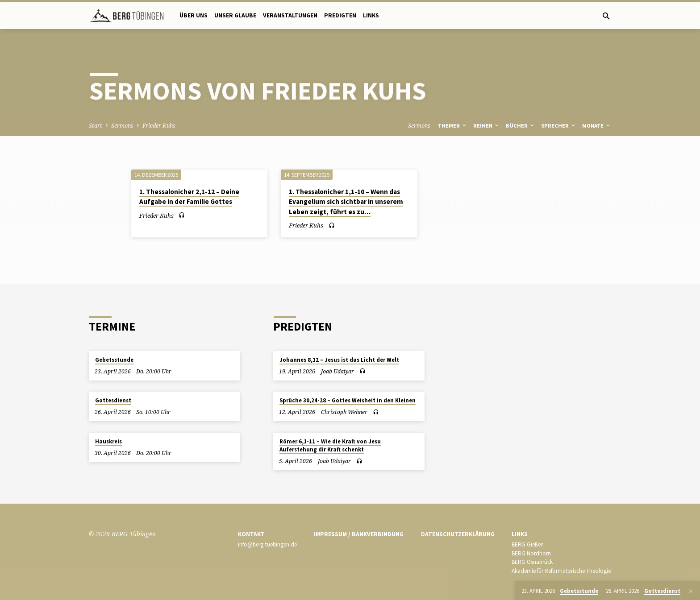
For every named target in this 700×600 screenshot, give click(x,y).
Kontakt (251, 534)
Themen (453, 126)
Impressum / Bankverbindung (359, 534)
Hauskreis (108, 441)
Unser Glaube (235, 15)
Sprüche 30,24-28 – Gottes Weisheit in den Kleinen (348, 400)
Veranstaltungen (290, 15)
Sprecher (559, 126)
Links (371, 15)
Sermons (122, 126)
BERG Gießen (528, 544)
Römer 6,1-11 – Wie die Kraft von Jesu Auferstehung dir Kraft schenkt (330, 445)
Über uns (194, 15)
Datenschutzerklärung (458, 534)
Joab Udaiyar (337, 371)
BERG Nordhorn (531, 553)
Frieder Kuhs (159, 126)
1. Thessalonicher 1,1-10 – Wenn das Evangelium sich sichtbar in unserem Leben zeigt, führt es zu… (346, 202)
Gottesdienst (113, 400)
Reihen (487, 126)
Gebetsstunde (114, 360)
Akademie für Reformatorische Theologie (561, 571)
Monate (597, 126)
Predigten (340, 15)
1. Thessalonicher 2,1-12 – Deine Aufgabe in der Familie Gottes (189, 197)
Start (96, 126)
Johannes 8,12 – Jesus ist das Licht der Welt (339, 360)
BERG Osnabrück (532, 562)
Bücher (521, 126)
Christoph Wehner (344, 412)
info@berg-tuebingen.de (267, 544)
